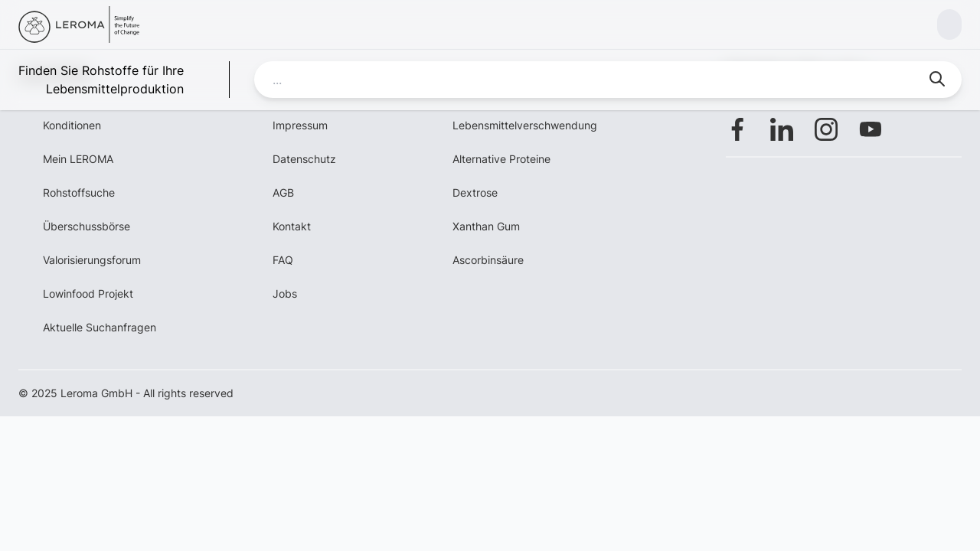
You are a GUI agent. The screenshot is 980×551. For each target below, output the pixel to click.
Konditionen (72, 125)
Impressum (300, 125)
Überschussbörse (87, 226)
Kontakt (292, 226)
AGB (283, 192)
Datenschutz (304, 159)
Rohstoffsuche (79, 192)
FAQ (283, 260)
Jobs (285, 293)
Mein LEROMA (78, 159)
